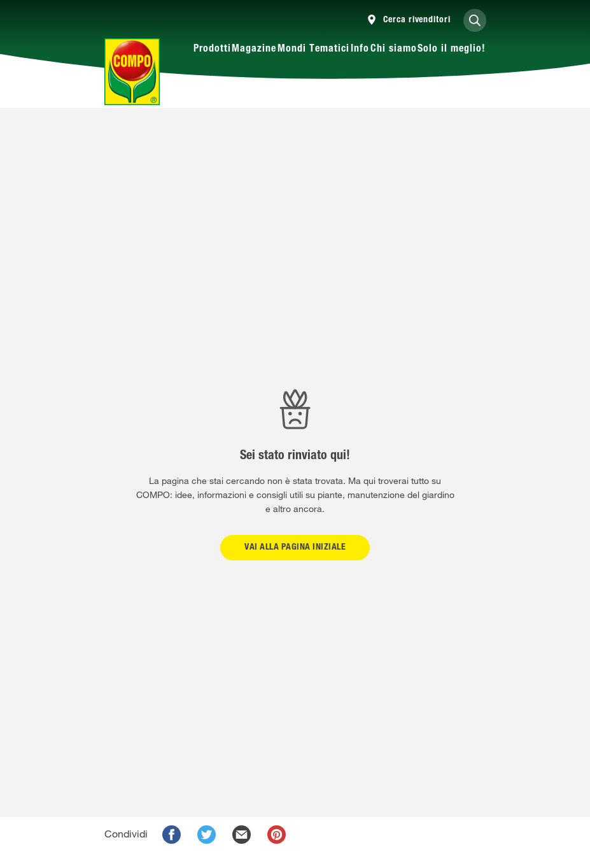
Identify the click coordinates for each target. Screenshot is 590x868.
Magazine (254, 50)
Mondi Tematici (313, 50)
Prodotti (212, 50)
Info (360, 50)
